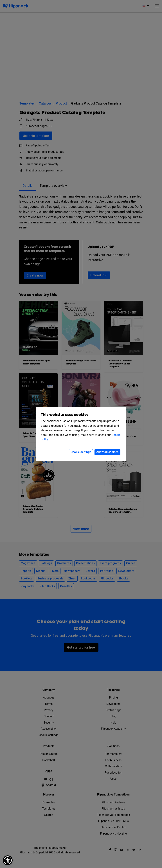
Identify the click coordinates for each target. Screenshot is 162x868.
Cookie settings (81, 452)
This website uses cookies (65, 415)
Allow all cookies (107, 452)
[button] (8, 860)
